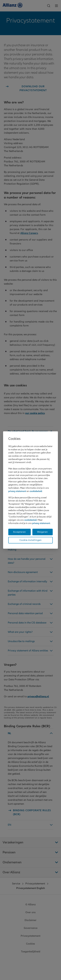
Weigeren (42, 532)
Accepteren (20, 532)
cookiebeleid (36, 491)
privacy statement (17, 491)
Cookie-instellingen (31, 540)
